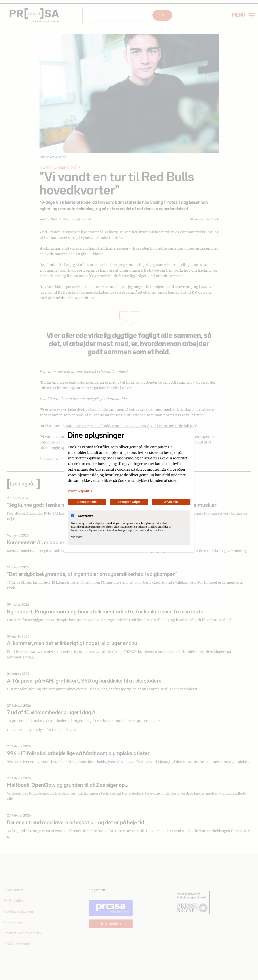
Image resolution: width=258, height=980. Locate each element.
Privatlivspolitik (80, 491)
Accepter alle (87, 502)
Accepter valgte (129, 502)
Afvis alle (171, 502)
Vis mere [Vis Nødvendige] (77, 537)
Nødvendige (82, 516)
